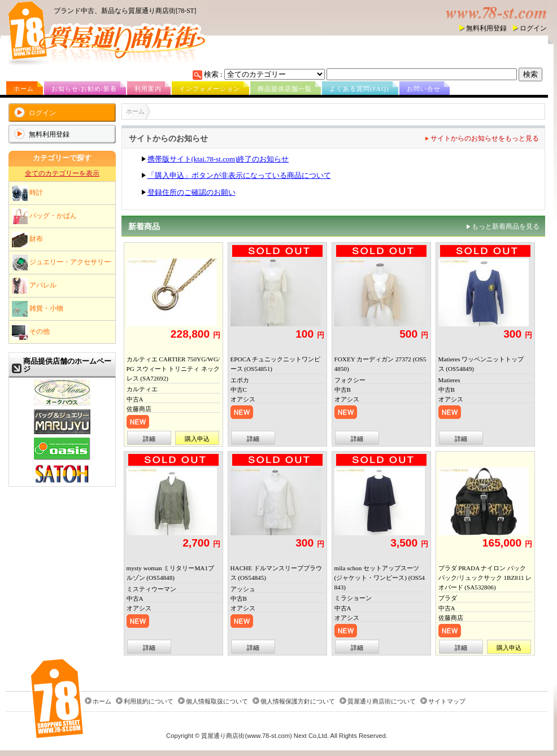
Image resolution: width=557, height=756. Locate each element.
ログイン (533, 28)
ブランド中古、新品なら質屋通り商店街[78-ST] (125, 11)
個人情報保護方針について (298, 701)
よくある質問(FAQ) (359, 89)
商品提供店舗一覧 (285, 89)
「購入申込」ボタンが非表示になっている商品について (239, 176)
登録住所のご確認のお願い (192, 193)
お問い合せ (424, 89)
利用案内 (148, 89)
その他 (31, 332)
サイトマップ (447, 701)
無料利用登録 (486, 28)
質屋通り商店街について (382, 701)
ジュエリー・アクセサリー (61, 263)
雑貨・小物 (38, 309)
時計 (27, 193)
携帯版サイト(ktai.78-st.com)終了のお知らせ (218, 159)
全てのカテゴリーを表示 (62, 173)
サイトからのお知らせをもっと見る (485, 138)
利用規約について (149, 701)
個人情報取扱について (217, 701)
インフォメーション (210, 89)
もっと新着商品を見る (506, 226)
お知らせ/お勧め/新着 (84, 89)
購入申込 (197, 439)
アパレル (34, 286)
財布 (27, 239)
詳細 (149, 439)
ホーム (24, 89)
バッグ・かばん (44, 216)
